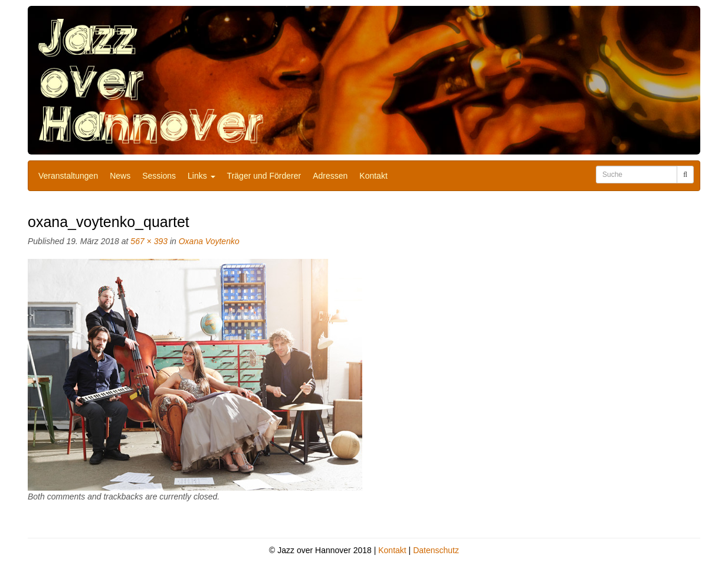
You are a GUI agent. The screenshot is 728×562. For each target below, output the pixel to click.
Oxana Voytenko (209, 241)
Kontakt (373, 176)
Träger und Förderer (264, 176)
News (120, 176)
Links (201, 176)
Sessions (159, 176)
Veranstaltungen (68, 176)
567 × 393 (149, 241)
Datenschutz (436, 550)
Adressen (330, 176)
